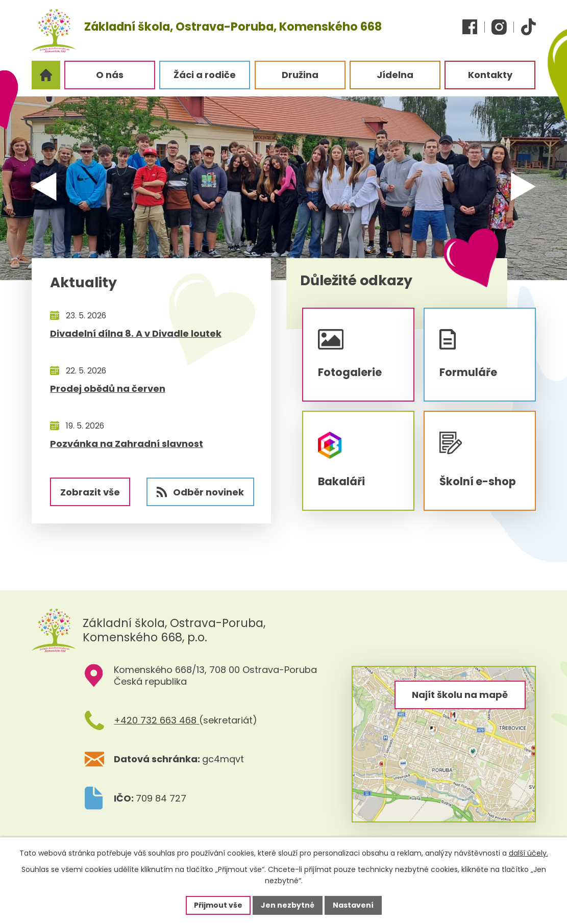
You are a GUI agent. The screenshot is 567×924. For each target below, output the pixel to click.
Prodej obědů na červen (108, 389)
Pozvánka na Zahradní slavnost (127, 444)
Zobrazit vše (90, 492)
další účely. (528, 853)
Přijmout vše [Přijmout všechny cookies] (218, 905)
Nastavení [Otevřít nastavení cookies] (353, 905)
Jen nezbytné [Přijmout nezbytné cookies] (288, 905)
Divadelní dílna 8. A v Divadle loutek (136, 333)
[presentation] (50, 183)
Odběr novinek (200, 492)
